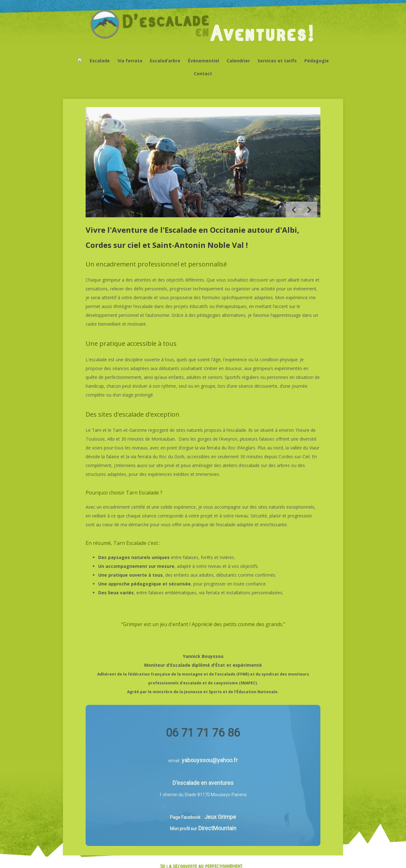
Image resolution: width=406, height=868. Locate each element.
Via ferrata (130, 61)
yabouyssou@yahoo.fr (210, 760)
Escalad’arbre (165, 61)
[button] (309, 209)
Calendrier (238, 61)
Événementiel (203, 61)
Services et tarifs (277, 61)
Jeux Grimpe (220, 817)
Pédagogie (317, 61)
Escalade (100, 61)
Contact (203, 74)
